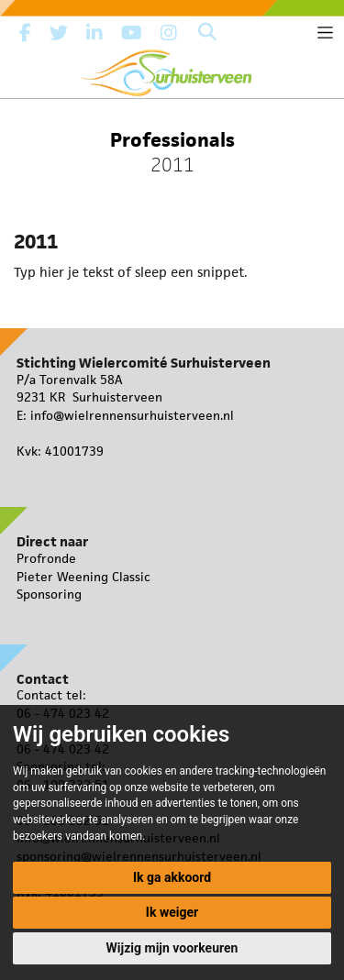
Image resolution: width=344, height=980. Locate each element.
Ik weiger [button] (172, 912)
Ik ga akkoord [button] (172, 877)
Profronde (46, 558)
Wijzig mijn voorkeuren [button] (172, 948)
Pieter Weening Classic (83, 577)
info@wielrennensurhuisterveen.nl (132, 415)
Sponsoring (49, 594)
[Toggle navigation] (325, 33)
